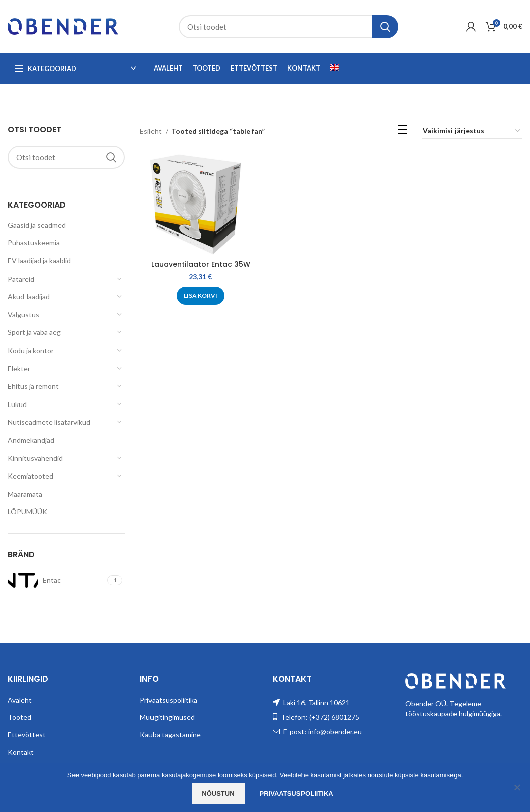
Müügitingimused (167, 717)
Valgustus (23, 315)
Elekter (19, 368)
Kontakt (21, 752)
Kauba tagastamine (170, 735)
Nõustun (218, 794)
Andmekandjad (31, 440)
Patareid (21, 279)
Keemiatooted (30, 476)
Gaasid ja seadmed (37, 225)
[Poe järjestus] (472, 132)
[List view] (402, 132)
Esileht (152, 131)
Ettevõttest (27, 735)
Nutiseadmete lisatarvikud (49, 422)
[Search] (288, 27)
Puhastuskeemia (34, 243)
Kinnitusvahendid (35, 458)
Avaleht (20, 700)
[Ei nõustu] (517, 787)
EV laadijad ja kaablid (39, 261)
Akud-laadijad (29, 296)
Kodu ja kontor (31, 350)
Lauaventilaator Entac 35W (201, 264)
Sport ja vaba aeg (34, 332)
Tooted (19, 717)
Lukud (17, 404)
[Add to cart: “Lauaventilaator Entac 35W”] (201, 296)
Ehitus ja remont (33, 386)
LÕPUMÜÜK (27, 512)
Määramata (25, 494)
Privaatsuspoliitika (169, 700)
